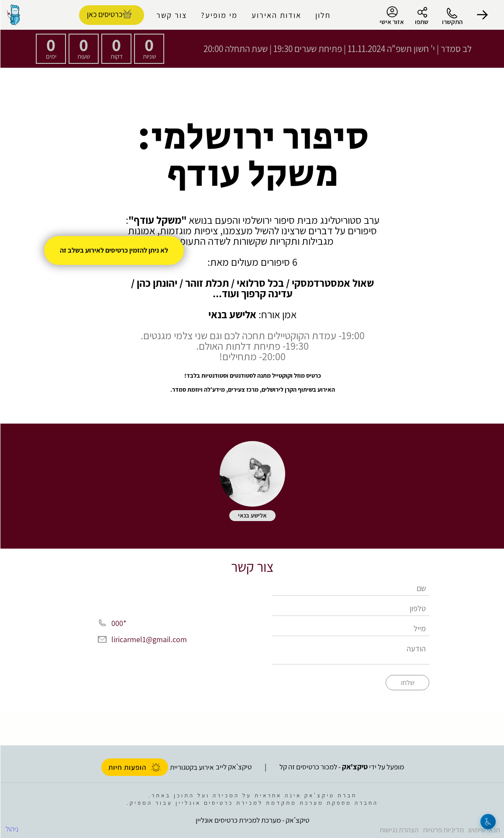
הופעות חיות (134, 767)
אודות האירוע (276, 15)
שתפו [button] (421, 22)
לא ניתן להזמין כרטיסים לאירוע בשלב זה (114, 250)
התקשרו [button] (452, 22)
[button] (482, 15)
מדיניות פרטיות (443, 830)
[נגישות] (488, 822)
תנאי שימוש (484, 830)
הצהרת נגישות (399, 830)
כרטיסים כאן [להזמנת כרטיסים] (104, 14)
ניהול (12, 829)
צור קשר (171, 15)
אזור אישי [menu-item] (391, 16)
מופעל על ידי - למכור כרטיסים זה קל (341, 767)
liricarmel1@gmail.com (149, 640)
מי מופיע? (219, 15)
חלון (323, 15)
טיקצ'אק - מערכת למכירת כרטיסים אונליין (252, 820)
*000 (118, 623)
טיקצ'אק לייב (233, 767)
